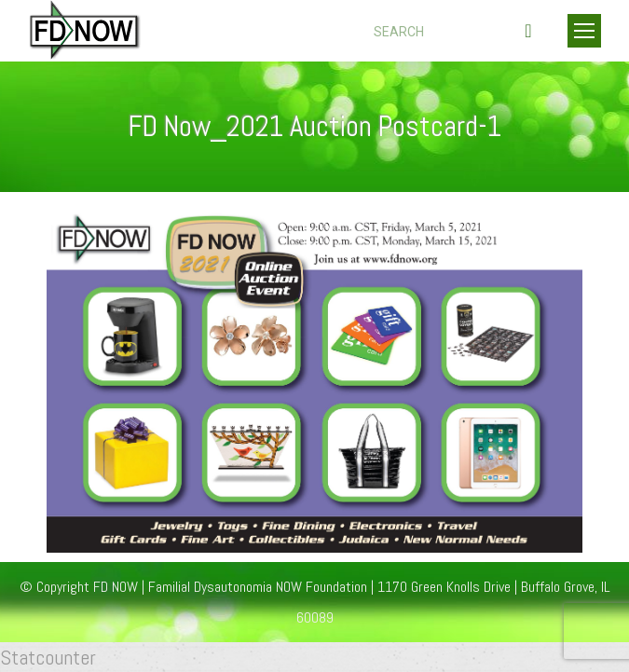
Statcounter (48, 657)
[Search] (456, 32)
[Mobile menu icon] (584, 31)
